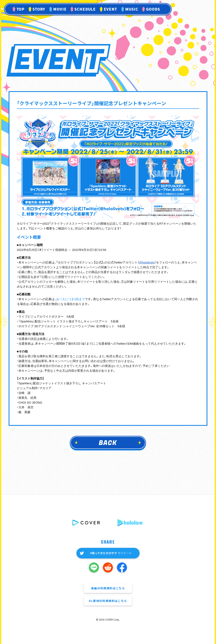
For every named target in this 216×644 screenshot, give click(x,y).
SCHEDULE (85, 9)
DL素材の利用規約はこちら (108, 601)
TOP (21, 9)
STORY (39, 9)
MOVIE (60, 9)
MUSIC (132, 9)
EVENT (111, 9)
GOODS (153, 9)
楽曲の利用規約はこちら (108, 588)
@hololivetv (147, 262)
